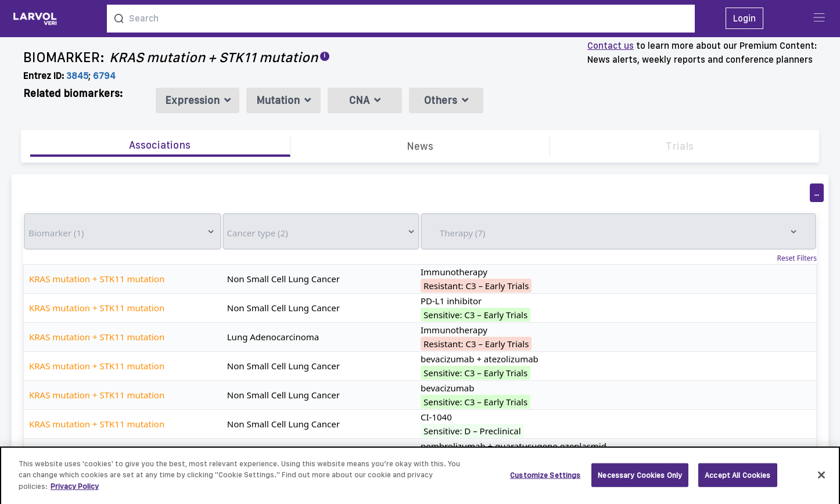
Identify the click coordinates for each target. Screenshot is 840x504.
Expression (198, 100)
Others (446, 100)
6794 (104, 76)
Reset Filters (797, 258)
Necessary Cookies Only (640, 480)
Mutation (283, 100)
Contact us (611, 46)
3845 (77, 76)
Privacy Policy (75, 492)
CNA (365, 100)
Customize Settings (545, 480)
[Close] (821, 480)
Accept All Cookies (737, 480)
